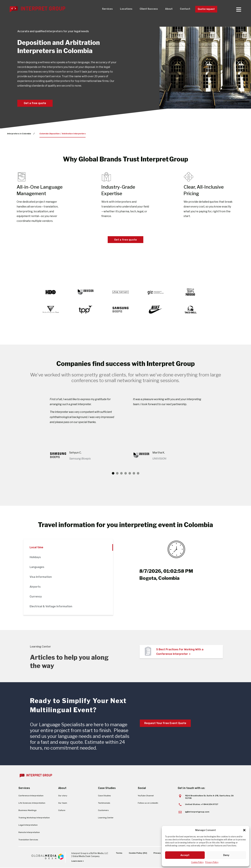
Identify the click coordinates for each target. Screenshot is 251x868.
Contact (182, 9)
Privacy (156, 853)
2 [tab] (117, 473)
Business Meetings (28, 810)
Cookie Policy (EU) (137, 853)
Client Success (144, 9)
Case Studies (104, 796)
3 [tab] (121, 473)
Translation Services (28, 840)
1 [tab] (113, 473)
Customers (103, 810)
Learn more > (78, 861)
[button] (244, 830)
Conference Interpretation (31, 796)
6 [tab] (134, 473)
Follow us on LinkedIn (148, 803)
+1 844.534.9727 (210, 804)
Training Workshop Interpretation (34, 818)
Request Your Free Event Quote (165, 723)
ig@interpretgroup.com (197, 812)
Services (101, 9)
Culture (62, 810)
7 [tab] (138, 473)
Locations (120, 9)
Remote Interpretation (29, 832)
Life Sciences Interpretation (32, 803)
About (165, 9)
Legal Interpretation (28, 825)
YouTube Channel (146, 796)
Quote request (205, 9)
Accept (185, 855)
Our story (63, 796)
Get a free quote (35, 103)
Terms (118, 853)
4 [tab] (126, 473)
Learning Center (106, 818)
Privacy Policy (212, 862)
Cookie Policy (197, 862)
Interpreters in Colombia (19, 134)
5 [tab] (130, 473)
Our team (63, 803)
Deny (226, 855)
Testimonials (104, 803)
